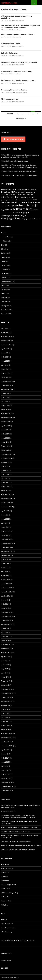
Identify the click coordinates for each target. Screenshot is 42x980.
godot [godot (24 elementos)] (31, 197)
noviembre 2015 (7, 738)
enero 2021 (5, 535)
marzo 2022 (5, 482)
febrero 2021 (6, 531)
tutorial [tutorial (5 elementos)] (11, 213)
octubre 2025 (6, 341)
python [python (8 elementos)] (14, 206)
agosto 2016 (5, 705)
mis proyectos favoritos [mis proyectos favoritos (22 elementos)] (25, 202)
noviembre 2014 (7, 786)
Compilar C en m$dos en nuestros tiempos (16, 842)
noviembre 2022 (7, 454)
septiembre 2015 (7, 746)
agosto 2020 (5, 555)
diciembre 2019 (7, 588)
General (4, 289)
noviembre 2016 (7, 693)
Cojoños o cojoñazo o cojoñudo (17, 161)
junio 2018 (5, 628)
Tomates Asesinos (9, 3)
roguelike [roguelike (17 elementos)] (5, 209)
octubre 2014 (6, 790)
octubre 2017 (6, 649)
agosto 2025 (5, 349)
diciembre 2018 (7, 612)
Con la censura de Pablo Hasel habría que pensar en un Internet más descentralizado (21, 26)
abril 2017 (5, 673)
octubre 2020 (6, 547)
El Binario (5, 877)
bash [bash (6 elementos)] (35, 190)
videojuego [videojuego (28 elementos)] (23, 212)
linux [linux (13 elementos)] (35, 200)
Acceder (4, 920)
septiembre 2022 (7, 458)
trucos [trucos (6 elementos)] (7, 213)
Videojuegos (7, 281)
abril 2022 (5, 478)
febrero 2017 (6, 681)
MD (10, 21)
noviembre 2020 (7, 543)
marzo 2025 (5, 369)
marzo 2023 (5, 442)
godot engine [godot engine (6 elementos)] (5, 200)
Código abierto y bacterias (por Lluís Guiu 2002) (18, 940)
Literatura (6, 273)
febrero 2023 (6, 446)
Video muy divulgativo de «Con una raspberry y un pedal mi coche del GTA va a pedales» (20, 156)
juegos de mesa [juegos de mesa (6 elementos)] (28, 200)
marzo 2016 (5, 721)
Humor (4, 294)
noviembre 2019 (7, 592)
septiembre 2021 (7, 507)
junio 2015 (5, 758)
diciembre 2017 (7, 644)
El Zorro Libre (6, 897)
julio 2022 (5, 466)
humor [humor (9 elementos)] (21, 200)
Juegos (5, 269)
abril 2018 (5, 632)
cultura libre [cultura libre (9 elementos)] (16, 195)
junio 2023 (5, 434)
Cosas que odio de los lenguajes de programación (18, 850)
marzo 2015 (5, 770)
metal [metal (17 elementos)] (4, 202)
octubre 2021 (6, 503)
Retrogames (5, 306)
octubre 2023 (6, 422)
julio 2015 (5, 754)
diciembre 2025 (7, 337)
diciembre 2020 (7, 539)
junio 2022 (5, 470)
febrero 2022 (6, 487)
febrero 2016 (6, 726)
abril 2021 (5, 523)
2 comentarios (17, 30)
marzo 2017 (5, 677)
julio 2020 (5, 559)
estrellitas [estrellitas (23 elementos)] (6, 197)
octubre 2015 (6, 742)
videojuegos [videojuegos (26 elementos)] (20, 215)
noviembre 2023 (7, 418)
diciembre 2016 (7, 689)
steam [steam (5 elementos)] (3, 213)
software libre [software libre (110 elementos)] (23, 209)
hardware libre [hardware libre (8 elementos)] (14, 200)
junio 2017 (5, 665)
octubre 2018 (6, 620)
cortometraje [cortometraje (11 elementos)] (6, 194)
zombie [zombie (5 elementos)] (39, 219)
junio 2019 (5, 604)
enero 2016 (5, 730)
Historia (5, 265)
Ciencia (4, 249)
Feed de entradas (7, 924)
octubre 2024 (6, 385)
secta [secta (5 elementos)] (11, 210)
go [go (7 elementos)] (28, 197)
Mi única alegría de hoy (10, 99)
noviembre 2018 (7, 616)
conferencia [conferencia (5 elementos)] (32, 192)
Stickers (6, 241)
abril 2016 (5, 717)
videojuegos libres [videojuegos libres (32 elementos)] (11, 218)
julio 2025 (5, 353)
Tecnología (5, 310)
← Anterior (8, 114)
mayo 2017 (5, 669)
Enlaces (5, 302)
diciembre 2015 (7, 734)
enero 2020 (5, 584)
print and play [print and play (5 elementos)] (8, 206)
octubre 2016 (6, 697)
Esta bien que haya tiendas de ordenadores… (18, 81)
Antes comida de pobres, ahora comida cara (18, 34)
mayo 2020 (5, 568)
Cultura (4, 253)
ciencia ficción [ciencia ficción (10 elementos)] (20, 192)
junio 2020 (5, 563)
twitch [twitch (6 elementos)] (15, 213)
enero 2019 (5, 608)
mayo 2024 (5, 397)
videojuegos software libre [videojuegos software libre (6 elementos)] (29, 219)
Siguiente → (21, 118)
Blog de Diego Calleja (9, 885)
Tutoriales (5, 314)
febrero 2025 (6, 373)
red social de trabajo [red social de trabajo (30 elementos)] (27, 205)
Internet (4, 298)
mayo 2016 (5, 713)
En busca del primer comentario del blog (16, 71)
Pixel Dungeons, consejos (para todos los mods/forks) (20, 827)
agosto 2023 (5, 426)
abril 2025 (5, 365)
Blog (3, 245)
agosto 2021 (5, 511)
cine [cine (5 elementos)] (27, 192)
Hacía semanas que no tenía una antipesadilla (22, 175)
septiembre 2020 (7, 551)
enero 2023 (5, 450)
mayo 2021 (5, 519)
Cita (2, 92)
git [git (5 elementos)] (11, 197)
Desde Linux (5, 889)
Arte (3, 233)
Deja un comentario (18, 21)
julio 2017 (5, 661)
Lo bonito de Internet (9, 53)
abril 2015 (5, 766)
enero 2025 (5, 377)
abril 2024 (5, 401)
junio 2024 (5, 393)
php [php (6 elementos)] (2, 206)
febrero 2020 (6, 580)
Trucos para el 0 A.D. (8, 811)
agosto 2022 (5, 462)
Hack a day (5, 881)
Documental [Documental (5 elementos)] (30, 195)
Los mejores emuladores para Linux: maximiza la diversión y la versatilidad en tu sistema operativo (18, 816)
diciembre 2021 (7, 495)
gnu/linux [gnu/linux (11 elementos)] (23, 197)
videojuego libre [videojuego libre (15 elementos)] (8, 216)
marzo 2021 (5, 527)
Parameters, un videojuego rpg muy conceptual (19, 62)
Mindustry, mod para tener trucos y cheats (16, 831)
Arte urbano (6, 237)
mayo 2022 (5, 474)
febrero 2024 (6, 405)
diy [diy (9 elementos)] (25, 195)
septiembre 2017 (7, 653)
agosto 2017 (5, 657)
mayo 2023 (5, 438)
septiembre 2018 (7, 624)
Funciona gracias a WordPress (10, 977)
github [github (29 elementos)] (16, 197)
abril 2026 (5, 329)
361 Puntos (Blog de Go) (9, 893)
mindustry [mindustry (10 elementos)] (10, 202)
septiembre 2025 (7, 345)
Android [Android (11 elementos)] (4, 190)
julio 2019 (5, 600)
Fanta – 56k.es (6, 901)
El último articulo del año (11, 44)
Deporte (4, 285)
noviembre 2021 (7, 499)
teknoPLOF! (5, 872)
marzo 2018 (5, 636)
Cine (4, 261)
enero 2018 (5, 640)
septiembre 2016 (7, 701)
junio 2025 (5, 357)
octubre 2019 (6, 596)
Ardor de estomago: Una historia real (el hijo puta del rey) (21, 846)
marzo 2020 (5, 576)
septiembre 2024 (7, 389)
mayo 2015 (5, 762)
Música (5, 277)
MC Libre (4, 905)
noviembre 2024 (7, 381)
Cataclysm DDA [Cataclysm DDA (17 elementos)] (8, 192)
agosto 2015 (5, 750)
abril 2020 (5, 572)
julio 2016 (5, 709)
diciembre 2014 (7, 782)
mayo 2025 (5, 361)
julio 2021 (5, 515)
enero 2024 (5, 410)
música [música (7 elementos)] (38, 203)
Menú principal (39, 3)
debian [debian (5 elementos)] (22, 195)
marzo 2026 (5, 333)
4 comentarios (17, 37)
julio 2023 (5, 430)
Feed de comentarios (8, 928)
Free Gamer (5, 864)
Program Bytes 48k (8, 868)
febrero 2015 (6, 774)
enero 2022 (5, 491)
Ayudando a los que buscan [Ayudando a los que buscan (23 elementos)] (20, 189)
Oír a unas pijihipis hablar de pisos (14, 90)
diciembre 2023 (7, 414)
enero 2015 (5, 778)
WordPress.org (6, 932)
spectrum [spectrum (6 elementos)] (36, 210)
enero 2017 (5, 685)
